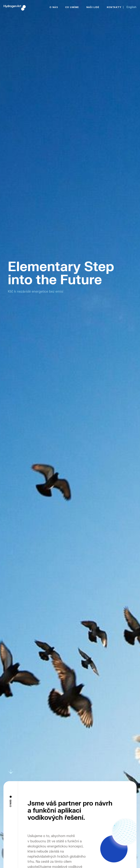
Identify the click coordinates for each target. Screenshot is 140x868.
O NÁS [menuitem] (54, 7)
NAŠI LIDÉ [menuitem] (93, 7)
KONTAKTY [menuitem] (114, 7)
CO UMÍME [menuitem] (72, 7)
